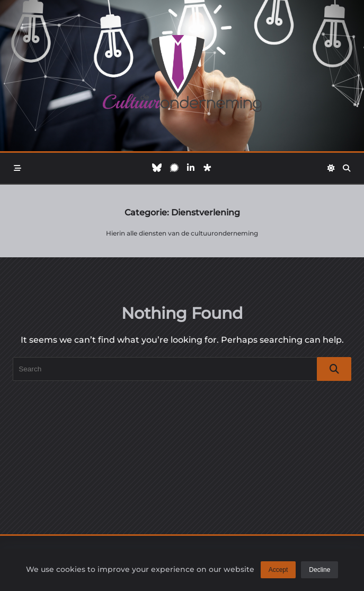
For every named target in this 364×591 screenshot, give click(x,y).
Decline (319, 570)
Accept (278, 570)
